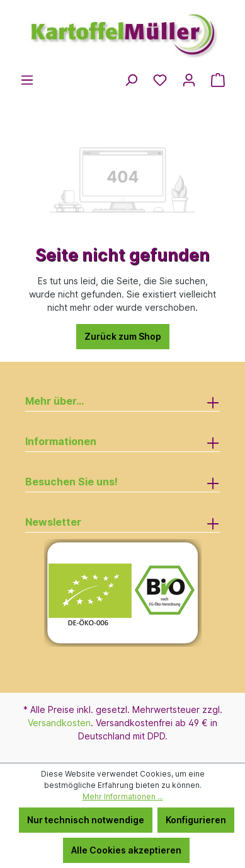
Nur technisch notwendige (86, 820)
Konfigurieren (196, 820)
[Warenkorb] (218, 80)
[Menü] (27, 80)
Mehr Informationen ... (123, 796)
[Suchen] (131, 80)
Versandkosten (59, 723)
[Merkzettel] (160, 80)
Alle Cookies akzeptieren (126, 850)
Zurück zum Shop (123, 336)
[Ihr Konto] (189, 80)
